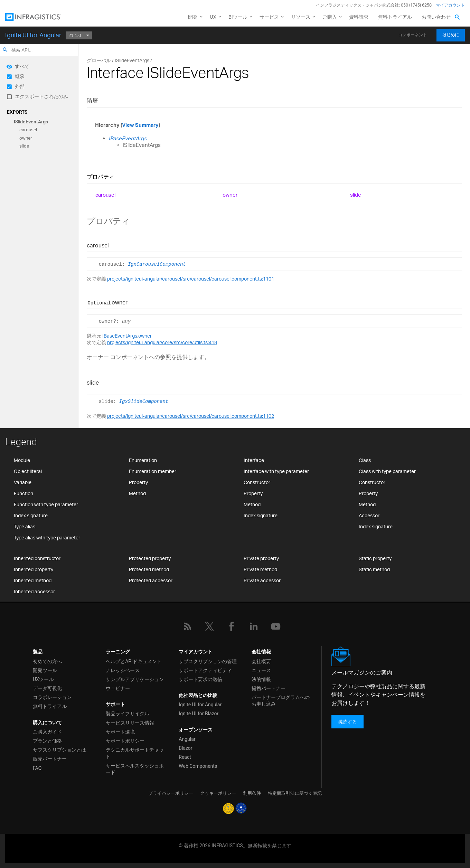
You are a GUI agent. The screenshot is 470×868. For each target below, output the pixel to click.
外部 (20, 86)
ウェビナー (118, 688)
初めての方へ (47, 661)
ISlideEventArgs (31, 122)
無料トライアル (395, 17)
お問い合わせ (436, 17)
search (5, 50)
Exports (17, 112)
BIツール (238, 17)
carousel (28, 130)
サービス (269, 17)
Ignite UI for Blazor (199, 714)
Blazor (185, 748)
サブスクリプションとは (59, 750)
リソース (301, 17)
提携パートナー (269, 688)
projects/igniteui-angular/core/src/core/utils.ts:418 (162, 342)
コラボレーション (52, 697)
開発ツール (45, 670)
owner (26, 138)
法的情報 (261, 679)
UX (213, 17)
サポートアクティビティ (205, 670)
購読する (347, 722)
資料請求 (359, 17)
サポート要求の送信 (200, 679)
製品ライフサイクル (128, 714)
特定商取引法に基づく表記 (295, 793)
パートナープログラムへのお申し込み (281, 701)
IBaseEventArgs (128, 138)
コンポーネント (413, 35)
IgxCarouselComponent (157, 264)
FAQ (37, 768)
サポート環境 (120, 732)
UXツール (43, 679)
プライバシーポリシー (171, 793)
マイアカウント (450, 5)
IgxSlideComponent (144, 402)
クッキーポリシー (218, 793)
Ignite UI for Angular (33, 35)
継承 (20, 76)
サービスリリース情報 (130, 723)
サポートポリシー (125, 741)
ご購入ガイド (47, 732)
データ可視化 (47, 688)
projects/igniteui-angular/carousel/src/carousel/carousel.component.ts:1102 (191, 416)
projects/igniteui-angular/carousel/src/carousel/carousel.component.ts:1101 (191, 279)
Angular (187, 739)
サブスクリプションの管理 (208, 661)
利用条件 (252, 793)
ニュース (261, 670)
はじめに (451, 35)
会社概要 (261, 661)
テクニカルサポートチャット (135, 753)
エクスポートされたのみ (41, 96)
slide (24, 146)
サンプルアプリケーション (135, 679)
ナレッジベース (123, 670)
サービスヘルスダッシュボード (135, 769)
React (185, 757)
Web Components (198, 766)
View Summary (140, 125)
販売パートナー (50, 759)
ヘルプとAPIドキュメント (134, 661)
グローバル (99, 60)
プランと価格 (47, 741)
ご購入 (330, 17)
